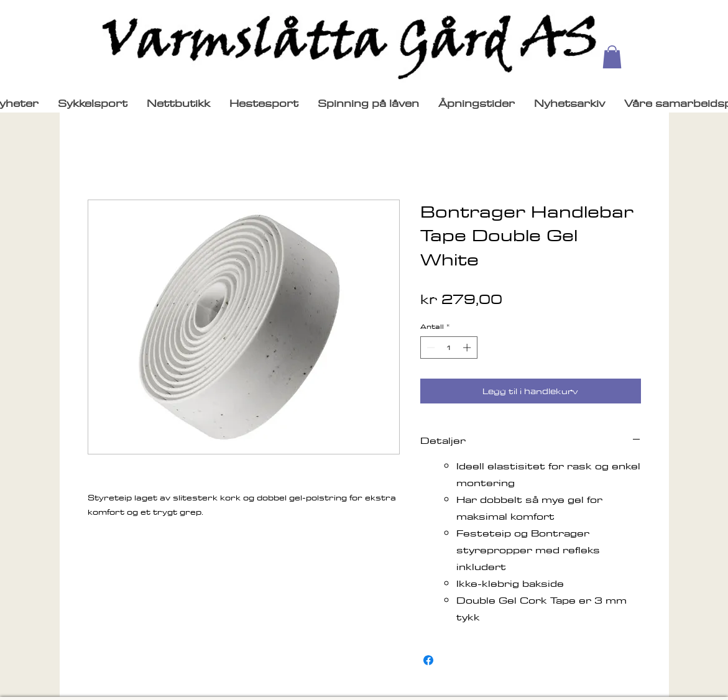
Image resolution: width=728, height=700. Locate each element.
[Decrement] (430, 348)
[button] (612, 57)
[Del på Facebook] (428, 660)
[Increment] (468, 348)
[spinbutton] (449, 348)
